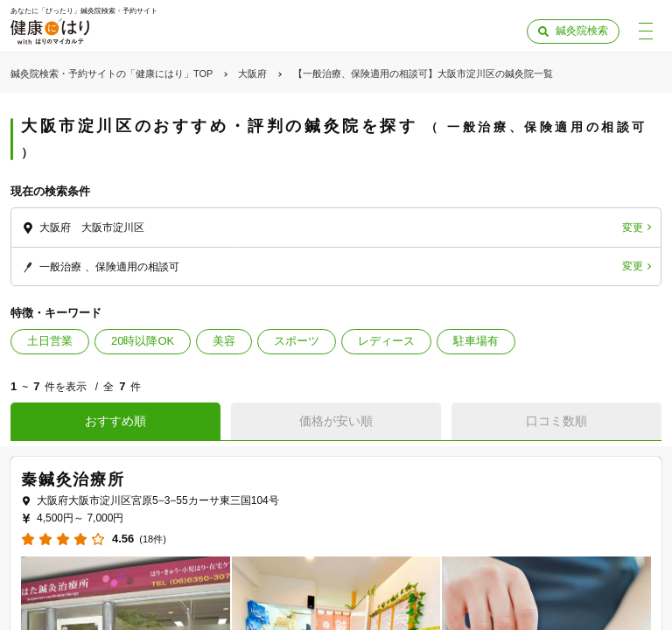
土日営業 (50, 341)
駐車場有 (476, 341)
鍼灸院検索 (582, 31)
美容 (224, 341)
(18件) (153, 539)
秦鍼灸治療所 (73, 479)
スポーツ (297, 341)
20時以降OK (143, 341)
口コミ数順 (556, 421)
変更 (633, 227)
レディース (386, 341)
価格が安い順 (336, 421)
